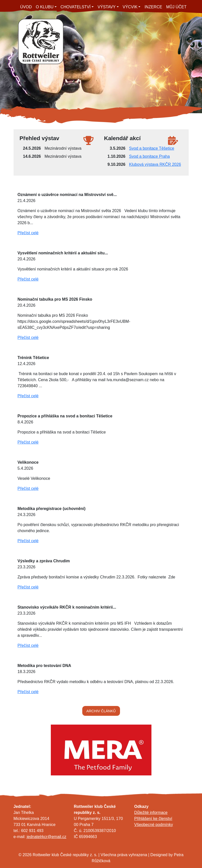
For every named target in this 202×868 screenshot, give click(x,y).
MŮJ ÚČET (176, 7)
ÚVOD (26, 7)
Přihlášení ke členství (153, 819)
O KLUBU (45, 7)
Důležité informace (151, 813)
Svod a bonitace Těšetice (152, 148)
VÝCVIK (130, 7)
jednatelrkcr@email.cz (47, 837)
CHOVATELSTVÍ (76, 7)
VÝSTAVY (107, 7)
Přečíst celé (28, 233)
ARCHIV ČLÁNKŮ (101, 711)
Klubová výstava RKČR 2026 (155, 164)
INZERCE (153, 7)
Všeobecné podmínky (154, 825)
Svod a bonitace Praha (149, 156)
